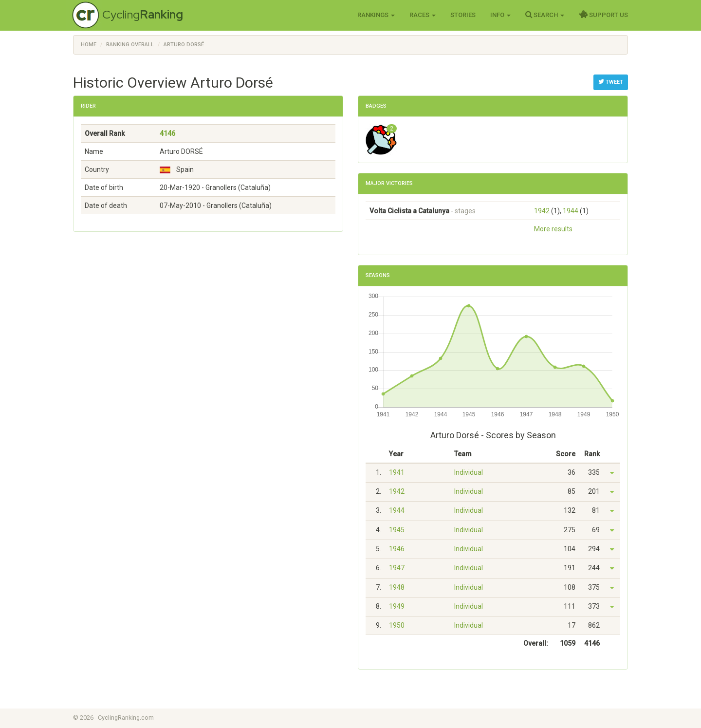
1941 (397, 472)
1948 (397, 587)
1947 (397, 568)
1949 (397, 606)
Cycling (143, 14)
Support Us (603, 15)
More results (553, 229)
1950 (397, 625)
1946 (397, 549)
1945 (397, 530)
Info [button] (500, 15)
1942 (542, 211)
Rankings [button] (376, 15)
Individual (469, 472)
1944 (571, 211)
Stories (463, 15)
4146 (167, 133)
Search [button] (545, 15)
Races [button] (423, 15)
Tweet (611, 82)
